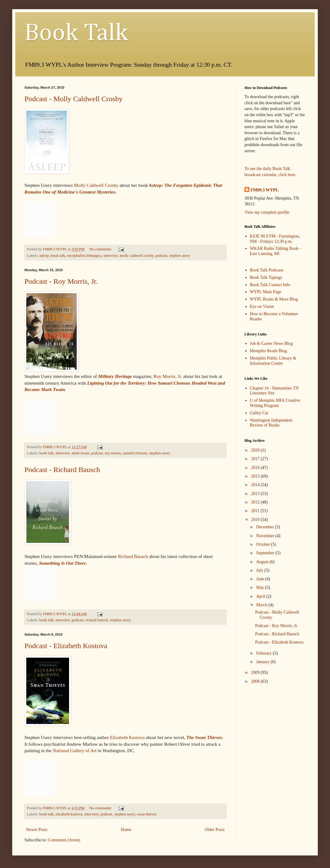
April (261, 596)
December (265, 527)
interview (111, 256)
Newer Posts (37, 830)
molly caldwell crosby (137, 256)
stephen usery (180, 256)
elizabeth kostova (69, 814)
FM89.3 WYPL (265, 190)
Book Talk (76, 33)
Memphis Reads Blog (268, 351)
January (263, 662)
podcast (161, 256)
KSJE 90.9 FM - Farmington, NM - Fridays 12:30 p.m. (275, 239)
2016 (256, 468)
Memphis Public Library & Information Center (273, 361)
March (262, 605)
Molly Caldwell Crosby (96, 185)
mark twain (81, 453)
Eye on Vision (262, 307)
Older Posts (215, 830)
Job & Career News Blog (271, 344)
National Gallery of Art (75, 750)
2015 (256, 476)
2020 (256, 450)
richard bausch (97, 620)
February (264, 653)
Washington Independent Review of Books (271, 423)
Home (126, 830)
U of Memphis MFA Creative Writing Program (275, 403)
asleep (44, 256)
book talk (58, 256)
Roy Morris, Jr (167, 376)
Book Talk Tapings (266, 277)
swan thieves (147, 814)
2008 (256, 681)
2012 (256, 502)
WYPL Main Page (266, 292)
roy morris (113, 453)
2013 (256, 494)
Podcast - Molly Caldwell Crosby (73, 99)
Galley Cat (259, 413)
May (260, 587)
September (266, 553)
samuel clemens (135, 453)
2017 (256, 459)
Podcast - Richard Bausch (62, 470)
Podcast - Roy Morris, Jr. (61, 281)
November (266, 536)
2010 (256, 520)
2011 (256, 511)
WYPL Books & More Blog (274, 299)
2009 (256, 672)
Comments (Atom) (64, 840)
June (260, 579)
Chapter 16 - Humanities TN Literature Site (274, 391)
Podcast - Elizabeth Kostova (66, 646)
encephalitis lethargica (84, 256)
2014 (256, 485)
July (260, 570)
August (263, 562)
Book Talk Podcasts (267, 270)
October (264, 544)
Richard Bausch (133, 556)
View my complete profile (267, 212)
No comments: (101, 249)
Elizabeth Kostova (127, 737)
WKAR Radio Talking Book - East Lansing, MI (276, 251)
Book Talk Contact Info (270, 285)
